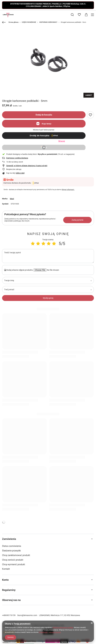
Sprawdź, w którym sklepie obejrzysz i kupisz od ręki (27, 166)
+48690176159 (9, 615)
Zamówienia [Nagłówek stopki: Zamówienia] (9, 539)
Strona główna (13, 22)
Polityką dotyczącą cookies (63, 628)
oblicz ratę (20, 173)
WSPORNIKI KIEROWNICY (48, 22)
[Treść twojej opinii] (48, 256)
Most (12, 199)
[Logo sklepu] (8, 15)
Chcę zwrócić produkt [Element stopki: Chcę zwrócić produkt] (13, 560)
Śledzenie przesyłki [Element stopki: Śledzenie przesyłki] (11, 551)
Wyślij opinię (48, 298)
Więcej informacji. (68, 190)
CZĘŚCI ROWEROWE (29, 22)
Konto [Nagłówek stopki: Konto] (5, 580)
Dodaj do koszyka (44, 115)
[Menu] (93, 15)
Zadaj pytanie (77, 220)
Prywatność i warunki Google (50, 632)
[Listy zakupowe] (79, 15)
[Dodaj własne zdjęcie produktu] (53, 270)
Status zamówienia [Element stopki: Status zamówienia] (12, 546)
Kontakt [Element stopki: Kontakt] (6, 569)
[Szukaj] (72, 15)
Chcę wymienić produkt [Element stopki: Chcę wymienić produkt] (14, 564)
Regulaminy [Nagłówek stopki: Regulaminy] (9, 590)
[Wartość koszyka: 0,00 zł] (86, 15)
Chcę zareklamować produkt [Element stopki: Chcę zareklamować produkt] (16, 555)
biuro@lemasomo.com (27, 615)
